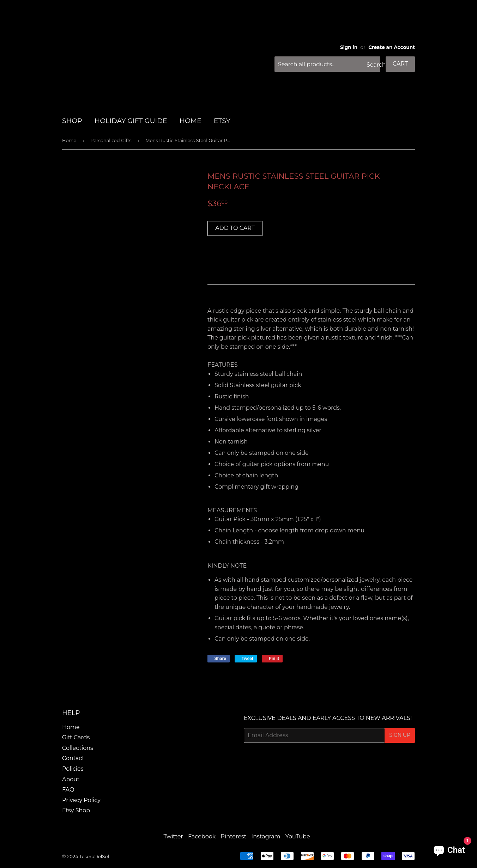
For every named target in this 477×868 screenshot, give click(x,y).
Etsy (222, 121)
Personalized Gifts (111, 140)
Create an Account (392, 47)
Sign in (349, 47)
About (71, 779)
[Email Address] (314, 735)
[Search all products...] (327, 64)
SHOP (72, 121)
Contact (73, 758)
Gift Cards (76, 737)
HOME (191, 121)
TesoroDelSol (94, 856)
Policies (73, 769)
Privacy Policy (81, 800)
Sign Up (400, 735)
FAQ (68, 790)
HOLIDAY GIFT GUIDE (131, 121)
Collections (78, 748)
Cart (400, 64)
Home (69, 140)
